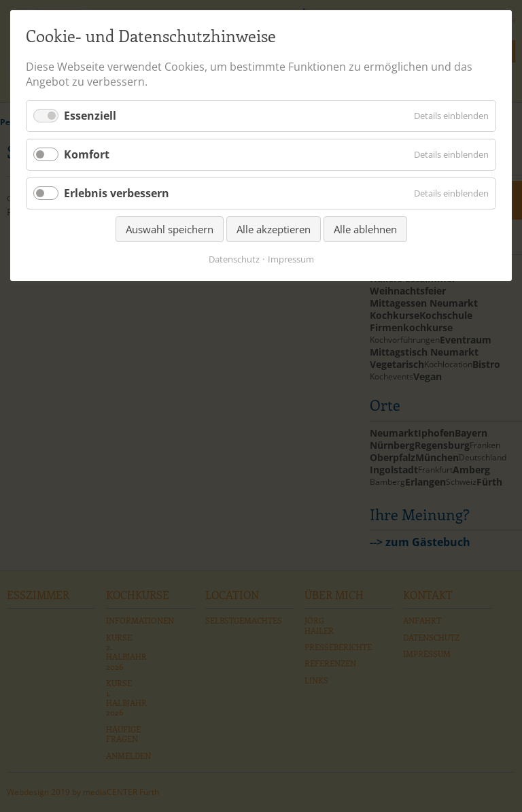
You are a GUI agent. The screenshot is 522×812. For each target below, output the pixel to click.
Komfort (87, 154)
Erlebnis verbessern (117, 193)
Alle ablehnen (365, 229)
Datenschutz (234, 259)
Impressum (291, 259)
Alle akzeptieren (274, 229)
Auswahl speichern (170, 229)
